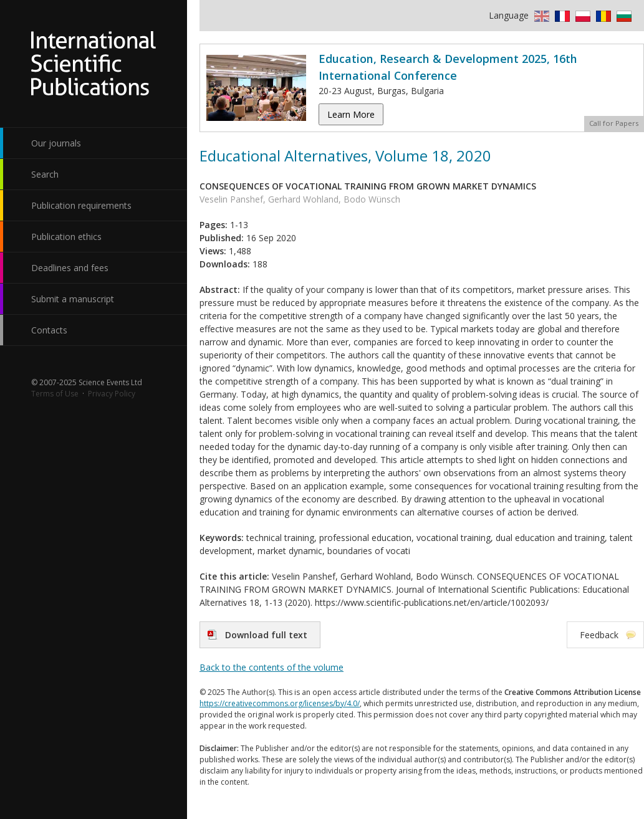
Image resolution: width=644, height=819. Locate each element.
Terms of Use (55, 394)
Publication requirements (81, 205)
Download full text (266, 635)
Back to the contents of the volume (272, 667)
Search (45, 174)
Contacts (49, 330)
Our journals (56, 143)
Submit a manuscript (73, 299)
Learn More (351, 114)
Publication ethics (66, 237)
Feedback (599, 635)
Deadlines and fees (70, 268)
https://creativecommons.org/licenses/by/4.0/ (280, 703)
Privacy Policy (112, 394)
